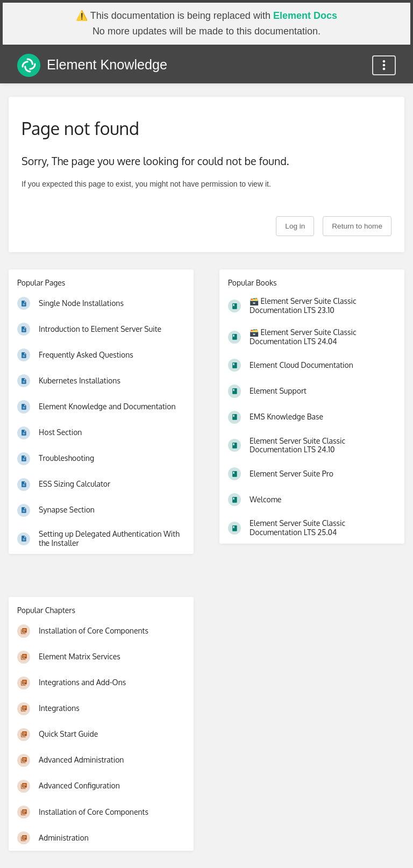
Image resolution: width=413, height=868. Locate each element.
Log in (295, 226)
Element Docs (305, 16)
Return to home (357, 226)
